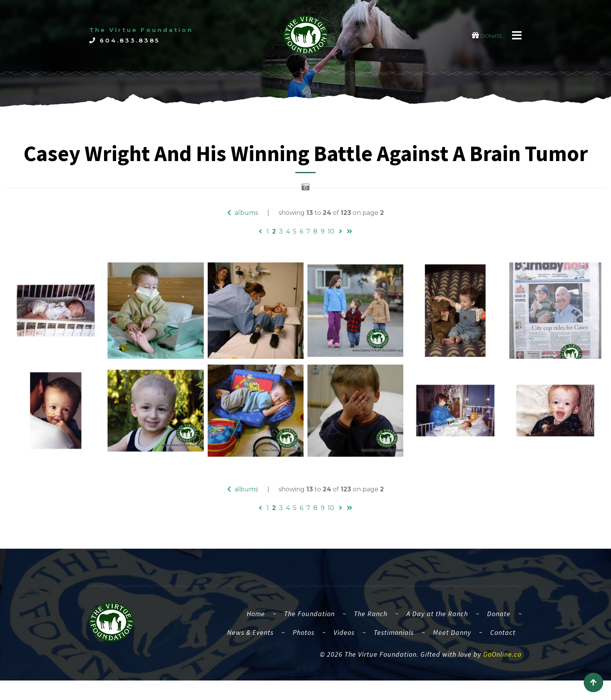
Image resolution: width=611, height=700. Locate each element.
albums (243, 213)
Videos (344, 641)
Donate (499, 623)
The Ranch (371, 623)
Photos (304, 641)
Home (259, 622)
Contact (503, 641)
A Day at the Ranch (437, 623)
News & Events (250, 641)
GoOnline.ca (502, 664)
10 (331, 231)
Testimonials (394, 641)
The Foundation (309, 623)
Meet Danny (452, 641)
